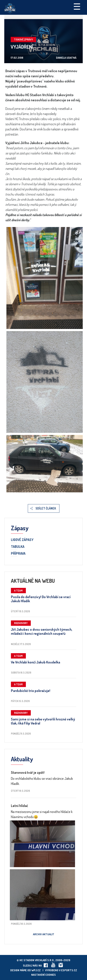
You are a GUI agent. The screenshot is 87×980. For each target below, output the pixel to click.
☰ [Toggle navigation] (77, 6)
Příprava (18, 554)
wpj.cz (36, 970)
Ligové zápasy (22, 540)
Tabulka (18, 547)
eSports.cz (69, 970)
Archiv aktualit (44, 934)
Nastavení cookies (43, 975)
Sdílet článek (46, 508)
